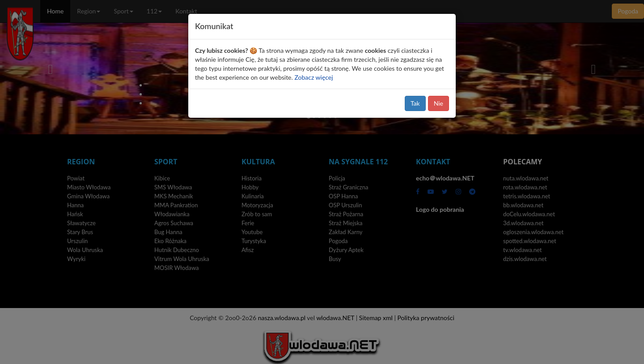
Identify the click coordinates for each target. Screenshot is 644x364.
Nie (439, 103)
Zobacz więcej (314, 77)
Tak (415, 103)
